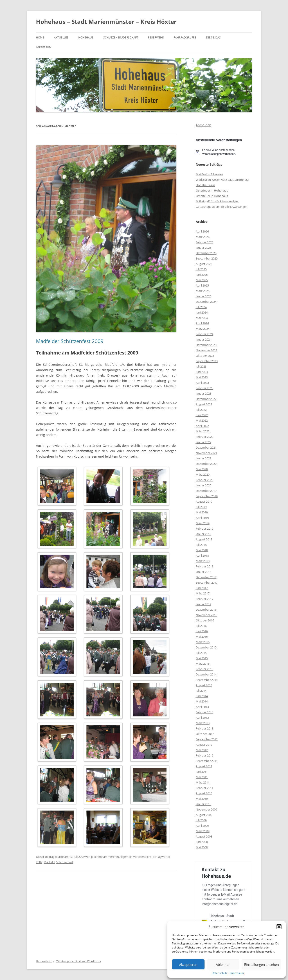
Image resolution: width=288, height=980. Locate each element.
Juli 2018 (201, 545)
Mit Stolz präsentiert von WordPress (78, 961)
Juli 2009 (201, 820)
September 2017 (207, 583)
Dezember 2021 (206, 447)
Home (40, 37)
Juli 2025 (201, 269)
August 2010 (204, 793)
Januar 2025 (204, 296)
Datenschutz (220, 973)
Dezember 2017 (206, 577)
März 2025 (203, 291)
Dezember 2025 (206, 253)
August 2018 (204, 539)
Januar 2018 (204, 572)
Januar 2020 (204, 485)
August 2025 (204, 264)
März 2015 (203, 664)
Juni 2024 (202, 312)
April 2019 (202, 518)
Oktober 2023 (205, 356)
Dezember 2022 (206, 399)
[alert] (224, 152)
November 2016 (206, 615)
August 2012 (204, 745)
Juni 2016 (202, 631)
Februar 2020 (205, 480)
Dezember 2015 (206, 647)
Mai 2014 (202, 701)
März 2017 (203, 593)
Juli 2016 (201, 626)
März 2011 (203, 782)
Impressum (237, 973)
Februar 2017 (205, 599)
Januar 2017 (204, 604)
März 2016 (203, 642)
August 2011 (204, 766)
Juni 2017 (202, 588)
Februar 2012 (205, 755)
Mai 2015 (202, 658)
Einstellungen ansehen (261, 964)
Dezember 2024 (206, 302)
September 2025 (207, 258)
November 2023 (206, 350)
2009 (39, 862)
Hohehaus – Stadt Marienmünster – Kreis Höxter (106, 22)
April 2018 (202, 555)
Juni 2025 (202, 275)
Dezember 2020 (206, 464)
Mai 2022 (202, 420)
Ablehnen (223, 964)
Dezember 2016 (206, 610)
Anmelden (204, 125)
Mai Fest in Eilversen (209, 174)
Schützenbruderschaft (121, 37)
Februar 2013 (205, 728)
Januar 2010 (204, 804)
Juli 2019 (201, 507)
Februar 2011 (205, 788)
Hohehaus (86, 37)
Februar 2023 (205, 388)
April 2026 (202, 231)
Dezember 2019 (206, 491)
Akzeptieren (188, 964)
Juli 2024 (201, 307)
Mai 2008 (202, 847)
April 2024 (202, 323)
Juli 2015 (201, 653)
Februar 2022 (205, 437)
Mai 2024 (202, 318)
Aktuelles (61, 37)
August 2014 (204, 685)
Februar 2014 (205, 712)
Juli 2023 (201, 366)
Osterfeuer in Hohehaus (212, 190)
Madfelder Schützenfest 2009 (70, 341)
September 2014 (207, 680)
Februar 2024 (205, 334)
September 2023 (207, 361)
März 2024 (203, 329)
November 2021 (206, 453)
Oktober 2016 (205, 620)
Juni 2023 (202, 372)
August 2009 (204, 815)
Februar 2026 (205, 242)
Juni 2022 (202, 415)
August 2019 (204, 501)
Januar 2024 (204, 339)
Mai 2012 (202, 750)
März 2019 (203, 523)
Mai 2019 (202, 512)
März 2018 (203, 561)
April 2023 (202, 383)
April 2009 (202, 826)
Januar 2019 (204, 534)
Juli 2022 (201, 410)
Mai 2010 (202, 799)
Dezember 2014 (206, 674)
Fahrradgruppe (185, 37)
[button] (279, 927)
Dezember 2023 (206, 345)
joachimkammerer (103, 857)
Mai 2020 (202, 469)
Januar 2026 (204, 248)
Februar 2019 (205, 528)
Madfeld (49, 862)
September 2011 (207, 761)
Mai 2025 (202, 280)
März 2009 (203, 831)
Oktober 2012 (205, 734)
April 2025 (202, 285)
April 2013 (202, 718)
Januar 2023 (204, 393)
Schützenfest (65, 862)
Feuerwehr (156, 37)
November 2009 (206, 809)
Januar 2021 (204, 458)
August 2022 (204, 404)
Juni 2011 (202, 772)
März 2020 (203, 474)
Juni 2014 (202, 696)
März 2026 (203, 237)
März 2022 (203, 431)
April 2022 (202, 426)
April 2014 (202, 707)
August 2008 (204, 836)
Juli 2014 (201, 691)
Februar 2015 (205, 669)
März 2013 (203, 723)
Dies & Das (213, 37)
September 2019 (207, 496)
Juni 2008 (202, 842)
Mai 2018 (202, 550)
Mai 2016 (202, 637)
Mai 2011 (202, 777)
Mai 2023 (202, 377)
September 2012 (207, 739)
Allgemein (126, 857)
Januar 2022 (204, 442)
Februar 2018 (205, 566)
